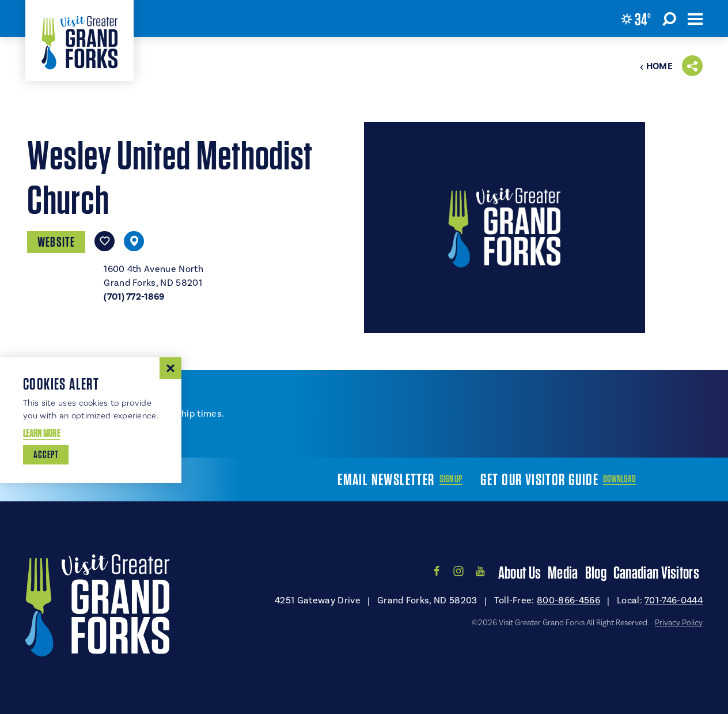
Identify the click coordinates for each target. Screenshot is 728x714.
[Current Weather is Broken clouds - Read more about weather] (636, 19)
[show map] (134, 241)
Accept (46, 454)
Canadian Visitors (656, 572)
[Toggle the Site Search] (669, 18)
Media (563, 572)
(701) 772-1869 (134, 297)
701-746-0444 (674, 600)
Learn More (41, 433)
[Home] (79, 41)
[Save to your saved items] (105, 241)
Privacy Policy (679, 622)
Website (56, 242)
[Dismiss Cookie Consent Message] (170, 368)
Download (619, 479)
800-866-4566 (568, 600)
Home (656, 66)
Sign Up (451, 479)
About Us (520, 572)
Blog (596, 572)
